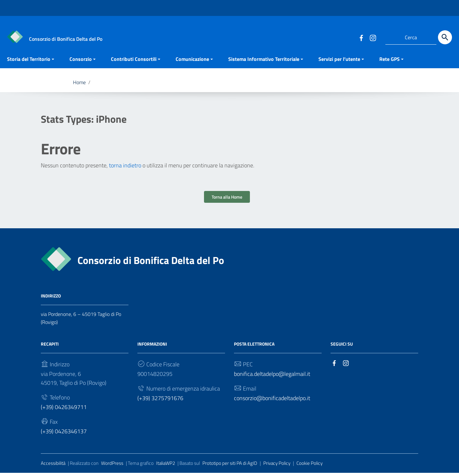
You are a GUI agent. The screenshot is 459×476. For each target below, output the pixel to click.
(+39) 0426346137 (64, 434)
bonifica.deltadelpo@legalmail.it (272, 377)
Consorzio (81, 62)
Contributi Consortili (134, 62)
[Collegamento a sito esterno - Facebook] (361, 37)
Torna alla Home (227, 200)
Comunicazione (192, 62)
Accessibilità (53, 466)
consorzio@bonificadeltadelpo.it (272, 401)
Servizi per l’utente (339, 62)
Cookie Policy (310, 466)
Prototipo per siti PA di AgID (230, 466)
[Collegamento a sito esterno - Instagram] (373, 37)
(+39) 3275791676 (160, 401)
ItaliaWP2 (166, 466)
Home (79, 85)
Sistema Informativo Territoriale (264, 62)
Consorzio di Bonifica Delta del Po (151, 263)
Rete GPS (390, 62)
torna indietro (125, 168)
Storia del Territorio (29, 62)
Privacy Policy (277, 466)
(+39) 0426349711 (64, 410)
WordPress (112, 466)
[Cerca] (445, 37)
